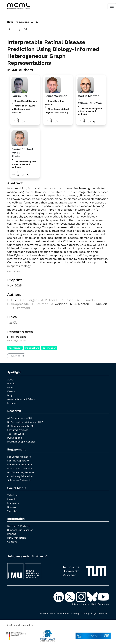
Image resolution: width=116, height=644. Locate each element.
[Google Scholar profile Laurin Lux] (23, 121)
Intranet (12, 403)
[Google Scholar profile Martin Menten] (89, 121)
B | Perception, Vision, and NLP (25, 422)
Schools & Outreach (19, 480)
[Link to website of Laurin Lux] (13, 121)
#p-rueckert (32, 348)
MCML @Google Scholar (22, 441)
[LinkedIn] (59, 596)
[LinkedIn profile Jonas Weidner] (51, 121)
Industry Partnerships (20, 468)
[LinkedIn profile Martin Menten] (84, 121)
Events (11, 391)
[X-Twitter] (70, 596)
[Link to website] (20, 84)
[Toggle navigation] (112, 6)
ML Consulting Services (21, 472)
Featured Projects (18, 430)
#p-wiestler (49, 348)
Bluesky (12, 507)
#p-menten (15, 348)
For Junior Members (19, 456)
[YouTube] (103, 596)
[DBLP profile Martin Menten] (94, 121)
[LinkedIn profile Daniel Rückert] (18, 174)
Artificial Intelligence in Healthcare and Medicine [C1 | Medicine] (90, 111)
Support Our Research (20, 530)
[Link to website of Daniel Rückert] (13, 174)
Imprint (12, 534)
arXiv (12, 322)
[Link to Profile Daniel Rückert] (20, 138)
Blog (10, 395)
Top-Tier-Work (16, 434)
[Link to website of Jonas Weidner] (46, 121)
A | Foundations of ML (20, 418)
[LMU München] (32, 570)
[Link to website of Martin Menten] (79, 121)
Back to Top (16, 355)
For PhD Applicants (19, 460)
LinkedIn (12, 499)
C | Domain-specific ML (21, 426)
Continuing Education (20, 476)
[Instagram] (81, 596)
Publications (22, 22)
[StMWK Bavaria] (93, 634)
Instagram (13, 503)
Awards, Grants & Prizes (21, 399)
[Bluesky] (93, 596)
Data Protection (17, 537)
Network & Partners (19, 526)
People (11, 383)
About (11, 379)
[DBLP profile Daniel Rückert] (28, 174)
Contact (12, 541)
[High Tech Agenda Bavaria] (16, 634)
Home (10, 22)
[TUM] (84, 570)
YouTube (12, 511)
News (10, 387)
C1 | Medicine (17, 337)
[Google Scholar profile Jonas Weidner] (56, 121)
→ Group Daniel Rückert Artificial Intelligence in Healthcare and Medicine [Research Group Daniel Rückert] (24, 106)
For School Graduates (20, 464)
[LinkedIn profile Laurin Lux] (18, 121)
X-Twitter (13, 495)
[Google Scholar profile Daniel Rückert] (23, 174)
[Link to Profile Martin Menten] (86, 84)
